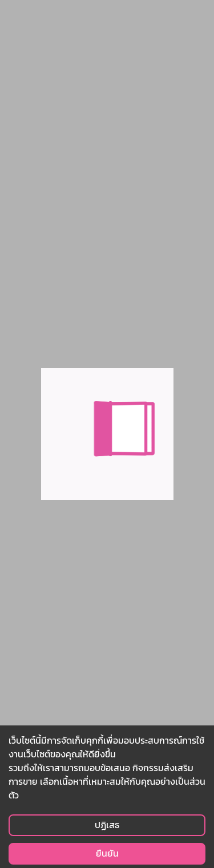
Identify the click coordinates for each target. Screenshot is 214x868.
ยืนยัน (107, 853)
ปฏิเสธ (107, 825)
